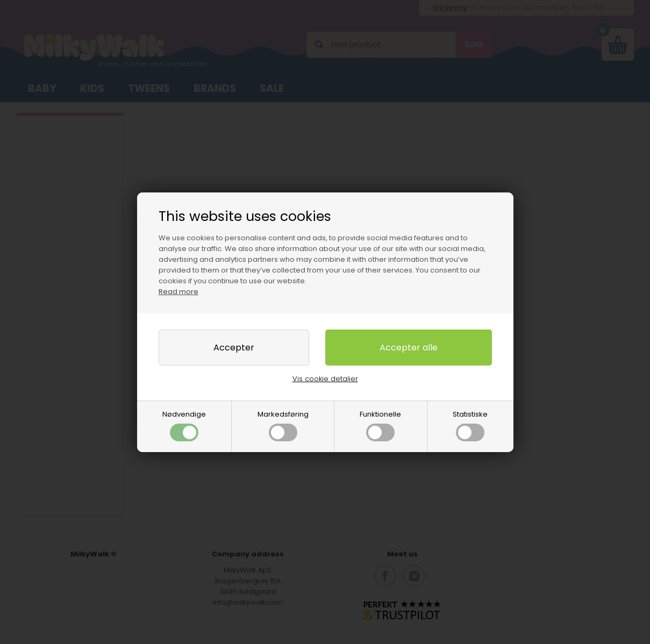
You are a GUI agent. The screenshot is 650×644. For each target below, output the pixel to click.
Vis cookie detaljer (325, 379)
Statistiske (470, 425)
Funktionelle (380, 425)
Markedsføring (283, 425)
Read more (178, 292)
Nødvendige (184, 425)
